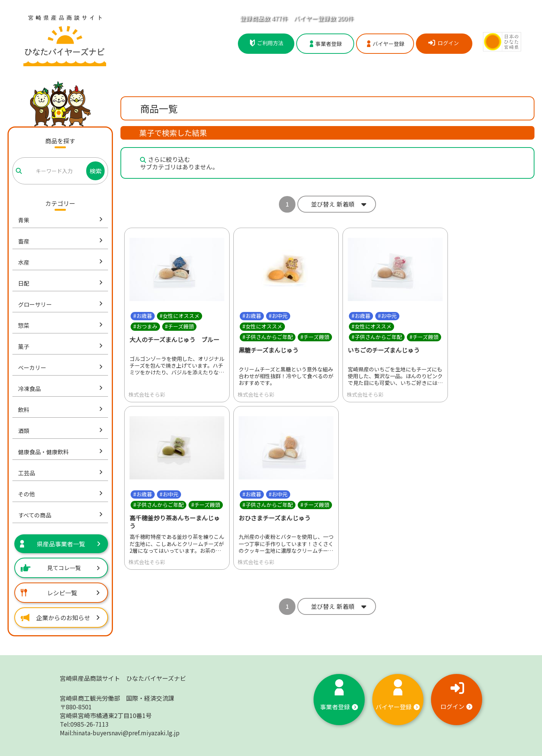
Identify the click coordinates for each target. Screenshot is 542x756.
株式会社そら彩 (147, 394)
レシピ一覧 (60, 593)
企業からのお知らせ (60, 618)
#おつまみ (145, 326)
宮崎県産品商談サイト (123, 678)
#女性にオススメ (180, 316)
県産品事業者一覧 (60, 544)
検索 (96, 171)
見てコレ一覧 (60, 568)
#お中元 (278, 316)
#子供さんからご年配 (268, 337)
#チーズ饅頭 (179, 326)
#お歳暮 (143, 316)
